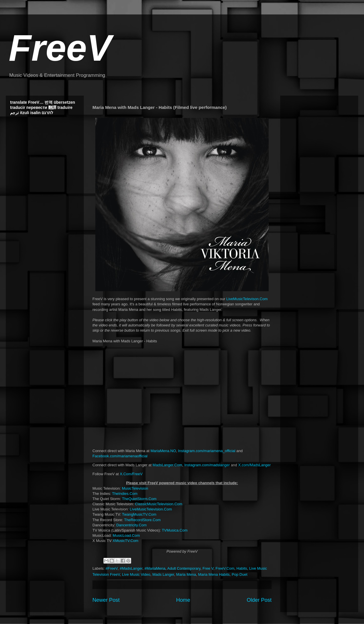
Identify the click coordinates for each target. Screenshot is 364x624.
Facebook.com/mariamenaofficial (120, 456)
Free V (208, 568)
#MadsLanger (131, 568)
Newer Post (106, 600)
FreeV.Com (225, 568)
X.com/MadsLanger (254, 465)
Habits (242, 568)
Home (183, 600)
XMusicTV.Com (126, 541)
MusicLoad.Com (126, 535)
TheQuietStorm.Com (139, 499)
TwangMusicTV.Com (139, 514)
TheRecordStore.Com (142, 520)
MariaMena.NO (163, 451)
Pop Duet (239, 574)
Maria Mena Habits (214, 574)
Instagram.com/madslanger (207, 465)
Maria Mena (186, 574)
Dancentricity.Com (131, 525)
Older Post (259, 600)
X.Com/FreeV (131, 474)
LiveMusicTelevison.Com (247, 299)
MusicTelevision (135, 488)
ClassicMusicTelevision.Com (159, 504)
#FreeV (112, 568)
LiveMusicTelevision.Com (151, 509)
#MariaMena (155, 568)
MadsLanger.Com (167, 465)
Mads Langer (163, 574)
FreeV (60, 48)
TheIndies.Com (125, 494)
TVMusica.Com (175, 530)
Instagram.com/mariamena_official (207, 451)
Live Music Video (136, 574)
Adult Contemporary (184, 568)
